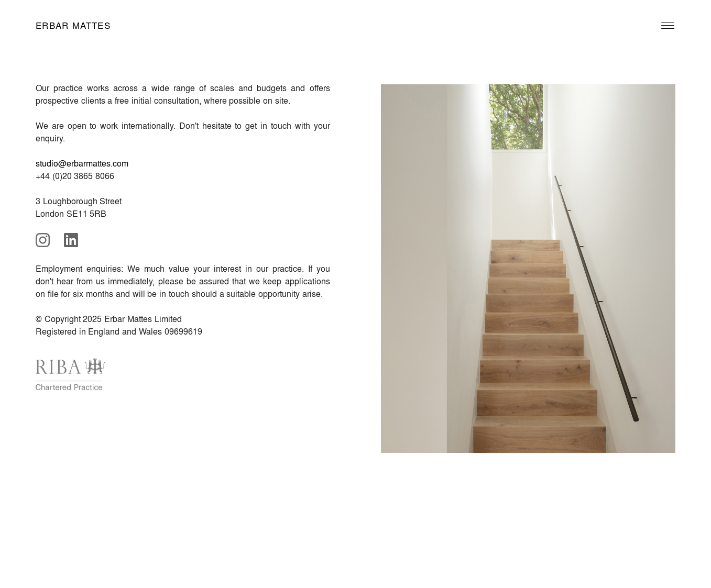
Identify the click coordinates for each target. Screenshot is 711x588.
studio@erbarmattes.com (82, 163)
